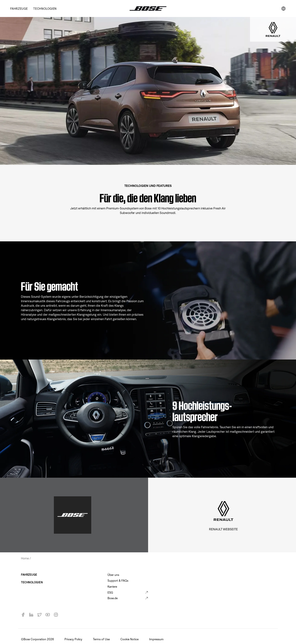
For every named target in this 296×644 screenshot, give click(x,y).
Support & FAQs (118, 581)
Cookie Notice (130, 639)
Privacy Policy (74, 639)
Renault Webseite (223, 529)
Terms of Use (102, 639)
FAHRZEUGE (29, 575)
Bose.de (113, 598)
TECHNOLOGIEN (45, 9)
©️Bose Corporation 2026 (38, 639)
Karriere (112, 587)
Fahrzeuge (19, 9)
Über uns (113, 575)
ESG (110, 592)
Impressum (157, 639)
